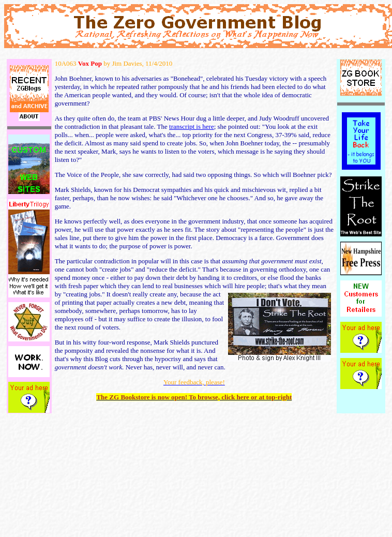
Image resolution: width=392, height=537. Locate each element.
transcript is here (192, 126)
